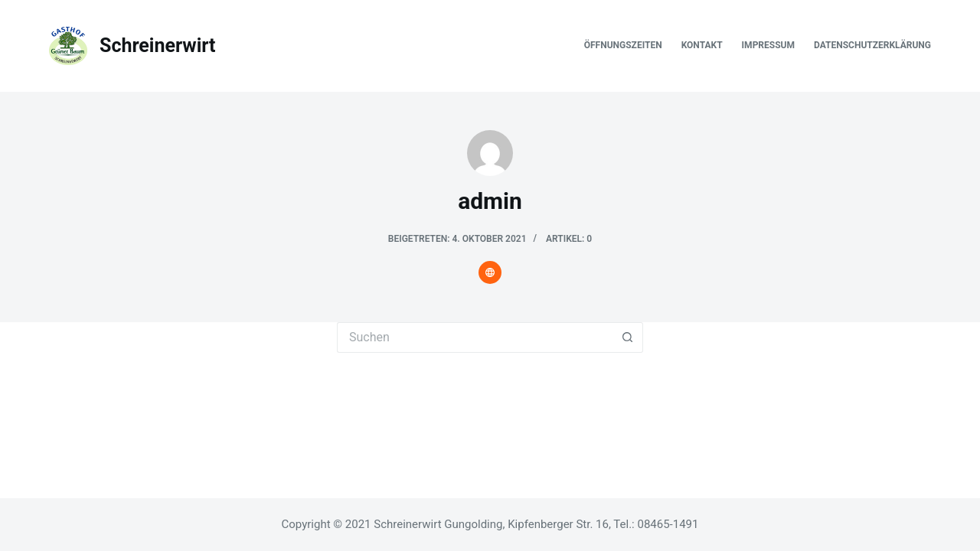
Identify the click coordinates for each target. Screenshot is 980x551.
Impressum (768, 45)
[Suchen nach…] (475, 337)
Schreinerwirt (158, 46)
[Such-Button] (628, 337)
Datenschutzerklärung (872, 45)
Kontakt (702, 45)
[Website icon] (490, 272)
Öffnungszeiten (623, 45)
